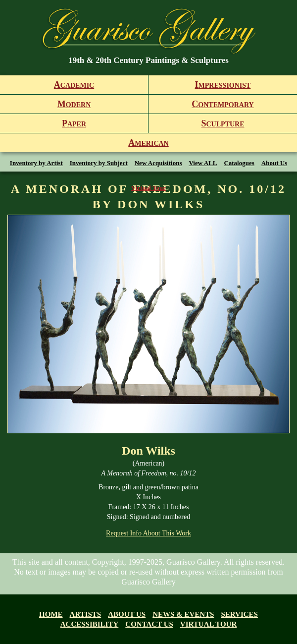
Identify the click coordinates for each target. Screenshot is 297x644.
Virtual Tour (148, 188)
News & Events (183, 614)
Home (51, 614)
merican (148, 143)
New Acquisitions (158, 163)
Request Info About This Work (148, 533)
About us (127, 614)
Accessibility (90, 624)
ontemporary (223, 104)
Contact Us (149, 624)
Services (239, 614)
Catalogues (239, 163)
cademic (74, 85)
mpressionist (223, 85)
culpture (223, 123)
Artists (86, 614)
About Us (274, 163)
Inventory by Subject (99, 163)
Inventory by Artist (36, 163)
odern (74, 104)
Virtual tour (208, 624)
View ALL (203, 163)
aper (74, 123)
